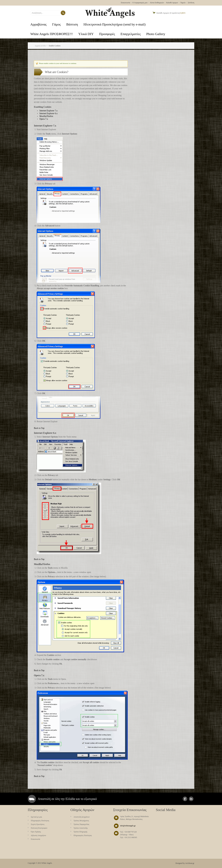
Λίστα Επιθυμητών (157, 3)
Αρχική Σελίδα (40, 46)
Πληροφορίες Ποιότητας (40, 821)
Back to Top (39, 428)
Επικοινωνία (125, 3)
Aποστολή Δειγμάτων (82, 817)
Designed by (180, 863)
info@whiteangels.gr (128, 826)
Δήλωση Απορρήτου (38, 835)
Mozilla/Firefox (46, 116)
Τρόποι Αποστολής (81, 828)
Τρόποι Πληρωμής (80, 832)
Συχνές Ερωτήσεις (38, 824)
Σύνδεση (191, 3)
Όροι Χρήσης (36, 832)
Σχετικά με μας (36, 817)
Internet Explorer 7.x (48, 111)
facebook (185, 799)
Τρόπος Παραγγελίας (81, 824)
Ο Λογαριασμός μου (140, 3)
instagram (191, 799)
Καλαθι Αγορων (172, 3)
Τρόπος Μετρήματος (81, 821)
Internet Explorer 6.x (48, 113)
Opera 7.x (44, 119)
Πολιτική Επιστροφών (39, 828)
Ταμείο (183, 3)
